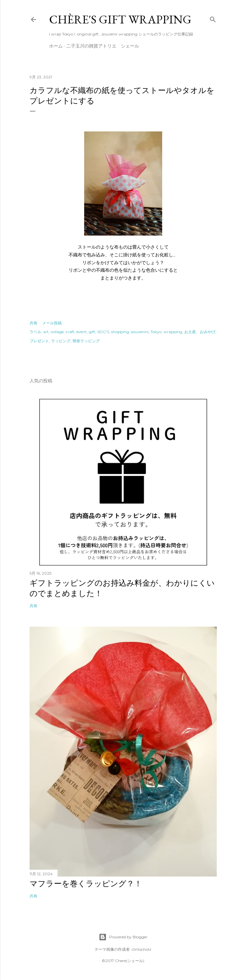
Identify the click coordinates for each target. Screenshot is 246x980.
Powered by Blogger (123, 937)
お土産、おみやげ (200, 332)
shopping (120, 332)
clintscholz (142, 949)
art (46, 332)
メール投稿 (52, 323)
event (82, 332)
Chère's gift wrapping (120, 19)
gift (92, 332)
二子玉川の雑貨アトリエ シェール (103, 46)
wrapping (173, 332)
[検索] (213, 18)
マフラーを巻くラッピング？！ (86, 884)
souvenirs (140, 332)
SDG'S (103, 332)
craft (70, 332)
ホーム (56, 46)
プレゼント (39, 341)
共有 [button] (33, 323)
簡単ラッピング (86, 341)
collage (57, 332)
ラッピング (61, 341)
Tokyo (156, 332)
